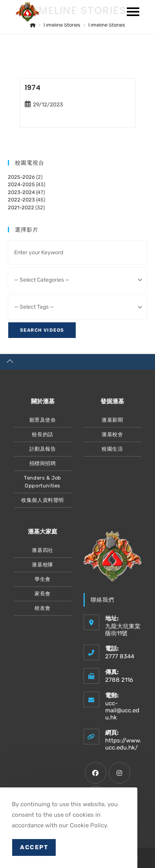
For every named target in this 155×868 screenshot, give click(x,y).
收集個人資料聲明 (43, 500)
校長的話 (42, 434)
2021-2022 (21, 208)
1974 (33, 87)
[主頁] (33, 25)
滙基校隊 (42, 565)
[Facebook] (96, 773)
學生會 (43, 579)
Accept (34, 847)
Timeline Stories (106, 25)
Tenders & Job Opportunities (43, 482)
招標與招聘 (43, 463)
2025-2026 (21, 177)
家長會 (43, 594)
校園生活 (112, 449)
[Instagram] (119, 773)
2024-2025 (21, 184)
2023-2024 (21, 192)
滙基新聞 (112, 420)
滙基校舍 (112, 434)
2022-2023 (21, 200)
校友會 (43, 608)
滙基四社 (42, 550)
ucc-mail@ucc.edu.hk (122, 710)
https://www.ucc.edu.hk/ (123, 744)
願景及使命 (43, 420)
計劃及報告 (43, 449)
